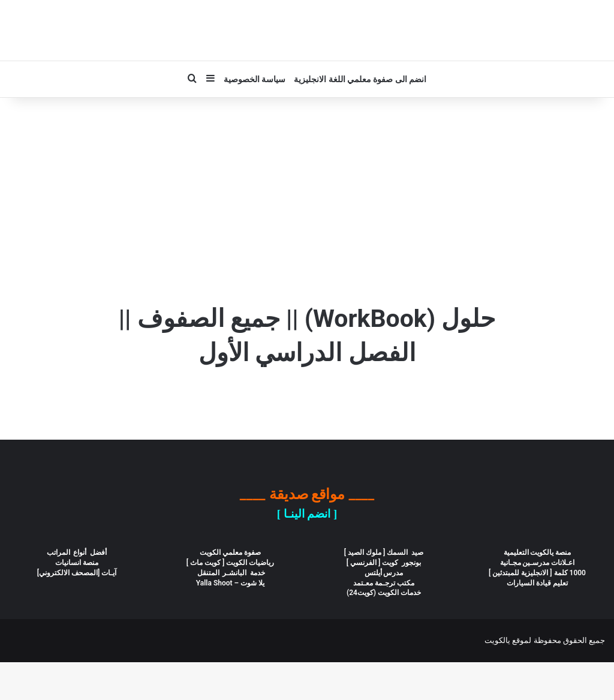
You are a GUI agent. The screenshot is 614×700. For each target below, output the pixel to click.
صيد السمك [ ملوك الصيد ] (384, 590)
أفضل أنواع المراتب (77, 590)
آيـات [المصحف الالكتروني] (77, 611)
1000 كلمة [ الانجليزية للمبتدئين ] (537, 611)
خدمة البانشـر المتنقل (231, 611)
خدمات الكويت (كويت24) (384, 630)
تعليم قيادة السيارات (537, 621)
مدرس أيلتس (384, 611)
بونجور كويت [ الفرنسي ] (384, 600)
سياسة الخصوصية (255, 117)
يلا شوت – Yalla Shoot (230, 621)
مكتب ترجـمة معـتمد (384, 621)
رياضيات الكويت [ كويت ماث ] (231, 600)
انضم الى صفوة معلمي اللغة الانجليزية (360, 117)
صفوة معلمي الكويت (230, 590)
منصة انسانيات (77, 600)
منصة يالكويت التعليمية (538, 590)
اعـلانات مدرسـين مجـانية (538, 600)
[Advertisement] (307, 238)
